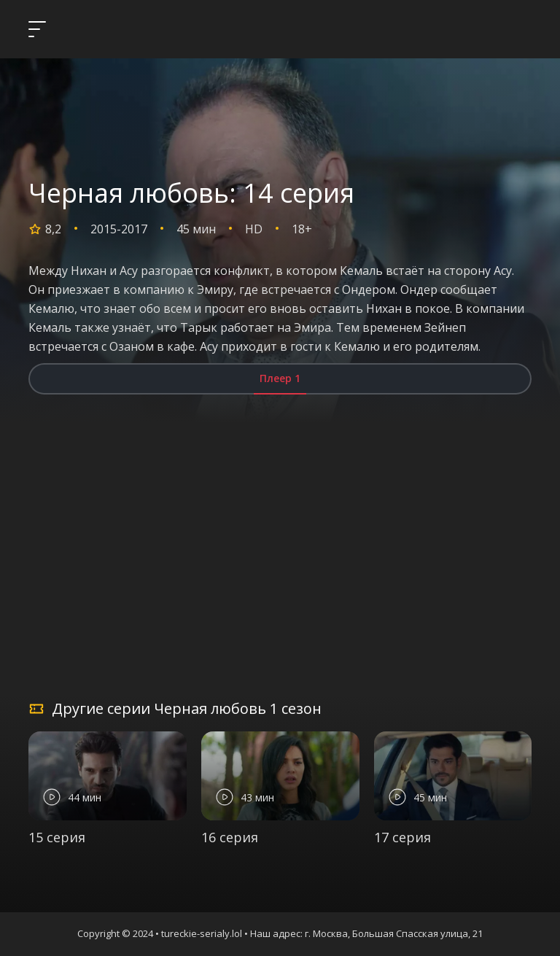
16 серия (230, 837)
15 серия (57, 837)
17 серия (402, 837)
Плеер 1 (280, 378)
